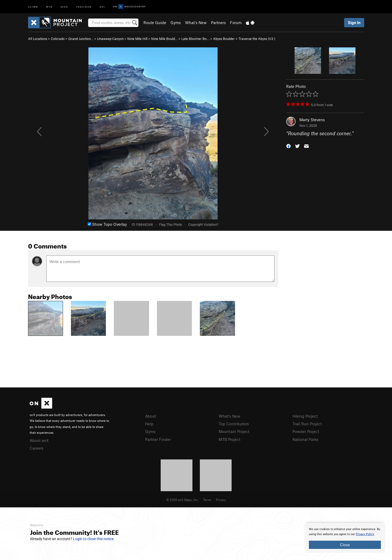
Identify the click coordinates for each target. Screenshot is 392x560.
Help (149, 424)
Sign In (354, 22)
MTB (49, 6)
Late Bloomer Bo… (195, 39)
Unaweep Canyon (110, 39)
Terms (207, 500)
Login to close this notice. (94, 539)
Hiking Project (305, 416)
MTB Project (229, 439)
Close (345, 545)
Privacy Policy (365, 534)
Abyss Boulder (224, 39)
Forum (236, 22)
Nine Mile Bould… (164, 39)
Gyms (176, 22)
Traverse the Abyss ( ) (257, 39)
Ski (102, 6)
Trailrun (84, 6)
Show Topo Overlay (107, 224)
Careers (37, 448)
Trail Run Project (307, 424)
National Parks (305, 439)
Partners (218, 22)
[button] (289, 146)
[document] (345, 538)
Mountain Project (234, 431)
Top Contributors (234, 424)
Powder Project (306, 431)
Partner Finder (158, 439)
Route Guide (155, 22)
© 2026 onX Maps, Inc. (182, 500)
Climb (33, 6)
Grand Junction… (81, 39)
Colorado (58, 39)
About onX (39, 440)
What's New (196, 22)
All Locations (38, 39)
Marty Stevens (312, 120)
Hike (64, 6)
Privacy (221, 500)
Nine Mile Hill (137, 39)
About (150, 416)
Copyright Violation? (203, 224)
